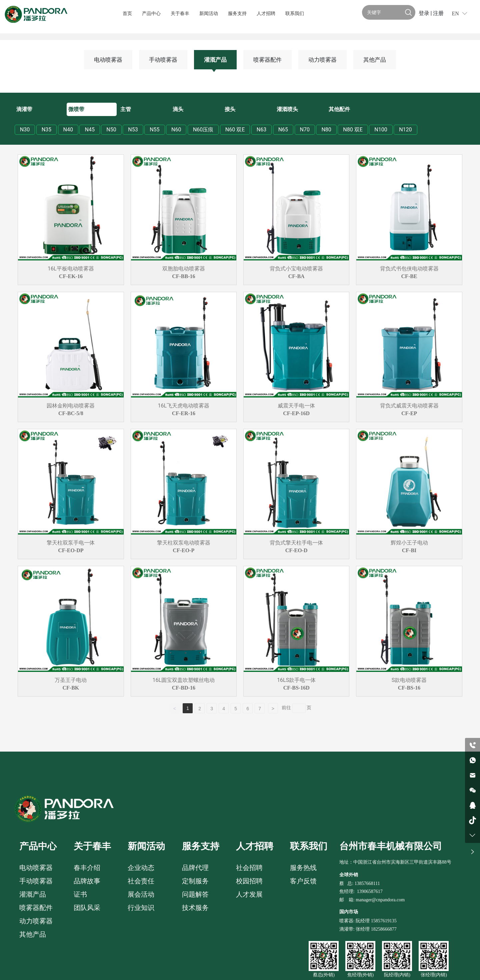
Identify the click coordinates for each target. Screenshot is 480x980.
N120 (405, 130)
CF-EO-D (296, 550)
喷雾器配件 (267, 60)
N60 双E (235, 130)
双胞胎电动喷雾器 (184, 269)
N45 (89, 130)
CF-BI (409, 550)
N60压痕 (203, 130)
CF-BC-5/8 (71, 413)
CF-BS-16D (296, 688)
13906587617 (370, 891)
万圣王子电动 (71, 680)
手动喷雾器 (163, 60)
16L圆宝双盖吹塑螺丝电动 (183, 680)
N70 (305, 130)
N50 (111, 130)
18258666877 (384, 929)
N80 (326, 130)
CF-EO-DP (71, 550)
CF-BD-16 (184, 688)
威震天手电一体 (296, 406)
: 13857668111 (366, 883)
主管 (126, 109)
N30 (25, 130)
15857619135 (383, 921)
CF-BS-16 (409, 688)
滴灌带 (24, 109)
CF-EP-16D (296, 413)
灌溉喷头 (287, 109)
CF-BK (71, 688)
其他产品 (375, 60)
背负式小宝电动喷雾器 (296, 269)
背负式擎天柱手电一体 (296, 543)
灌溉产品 (215, 60)
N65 (283, 130)
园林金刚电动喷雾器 (71, 406)
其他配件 (339, 109)
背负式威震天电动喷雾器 (409, 406)
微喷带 (76, 109)
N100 (381, 130)
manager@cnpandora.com (380, 900)
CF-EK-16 (71, 276)
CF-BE (409, 276)
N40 (68, 130)
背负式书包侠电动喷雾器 (409, 269)
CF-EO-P (183, 550)
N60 (176, 130)
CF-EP (409, 413)
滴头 (178, 109)
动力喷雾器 (322, 60)
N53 (133, 130)
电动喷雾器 (108, 60)
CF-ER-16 (184, 413)
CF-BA (296, 276)
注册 (438, 13)
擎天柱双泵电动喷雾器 (184, 543)
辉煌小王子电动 (409, 543)
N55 (154, 130)
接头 (230, 109)
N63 (261, 130)
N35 (46, 130)
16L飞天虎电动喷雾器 (183, 406)
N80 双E (353, 130)
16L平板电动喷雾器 (71, 269)
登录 (425, 13)
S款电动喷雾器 (409, 680)
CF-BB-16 (183, 276)
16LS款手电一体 (296, 680)
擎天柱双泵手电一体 (71, 543)
